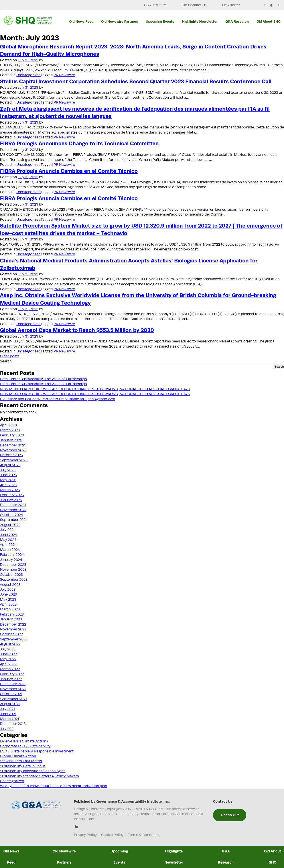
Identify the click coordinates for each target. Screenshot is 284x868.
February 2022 (12, 674)
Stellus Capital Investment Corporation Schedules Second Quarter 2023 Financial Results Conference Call (136, 81)
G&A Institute (155, 5)
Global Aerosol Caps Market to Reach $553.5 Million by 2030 (77, 330)
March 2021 (10, 719)
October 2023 (11, 575)
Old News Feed (81, 21)
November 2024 (13, 510)
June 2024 (8, 535)
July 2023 (8, 590)
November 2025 (13, 450)
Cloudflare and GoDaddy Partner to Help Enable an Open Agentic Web (58, 399)
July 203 (7, 729)
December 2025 (13, 445)
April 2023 (8, 604)
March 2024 (10, 550)
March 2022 (10, 669)
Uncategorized (29, 75)
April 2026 (8, 425)
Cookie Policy (112, 835)
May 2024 (8, 540)
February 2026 (12, 435)
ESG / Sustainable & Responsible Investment (37, 751)
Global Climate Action (18, 756)
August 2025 (10, 465)
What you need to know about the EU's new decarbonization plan (53, 786)
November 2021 (13, 689)
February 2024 (12, 555)
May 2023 (8, 600)
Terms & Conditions (144, 835)
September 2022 (14, 639)
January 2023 (11, 619)
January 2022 (11, 679)
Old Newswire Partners (120, 21)
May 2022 (8, 659)
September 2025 (14, 460)
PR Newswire (64, 75)
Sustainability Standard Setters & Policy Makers (39, 776)
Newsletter (231, 5)
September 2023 (14, 580)
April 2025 (8, 485)
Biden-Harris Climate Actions (24, 741)
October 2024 (11, 515)
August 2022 (10, 644)
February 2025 (12, 495)
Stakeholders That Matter (21, 761)
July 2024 (8, 530)
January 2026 (11, 440)
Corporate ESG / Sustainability (25, 746)
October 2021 (11, 694)
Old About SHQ (268, 21)
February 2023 (12, 614)
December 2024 (13, 505)
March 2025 (10, 490)
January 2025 (11, 500)
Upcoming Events (160, 21)
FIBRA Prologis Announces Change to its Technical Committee (79, 143)
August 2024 (10, 525)
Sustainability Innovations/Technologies (33, 771)
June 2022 (8, 654)
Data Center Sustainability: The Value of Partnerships (43, 379)
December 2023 (13, 565)
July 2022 (8, 649)
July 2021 (7, 709)
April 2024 (8, 545)
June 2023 (8, 594)
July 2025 (8, 470)
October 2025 (11, 455)
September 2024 (14, 520)
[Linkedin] (77, 827)
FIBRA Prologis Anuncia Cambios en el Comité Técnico (69, 171)
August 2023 (10, 585)
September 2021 (13, 699)
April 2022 (8, 664)
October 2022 (11, 634)
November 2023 (13, 570)
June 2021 (8, 714)
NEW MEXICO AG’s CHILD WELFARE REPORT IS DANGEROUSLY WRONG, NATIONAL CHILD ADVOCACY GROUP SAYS (95, 389)
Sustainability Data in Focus (23, 766)
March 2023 (10, 609)
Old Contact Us (194, 5)
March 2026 (10, 430)
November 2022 (13, 629)
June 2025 (8, 475)
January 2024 (11, 560)
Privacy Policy (85, 835)
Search (6, 361)
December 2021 (13, 684)
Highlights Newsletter (200, 21)
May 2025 (8, 480)
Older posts (10, 356)
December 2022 (13, 624)
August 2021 (10, 704)
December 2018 (13, 724)
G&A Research (237, 21)
